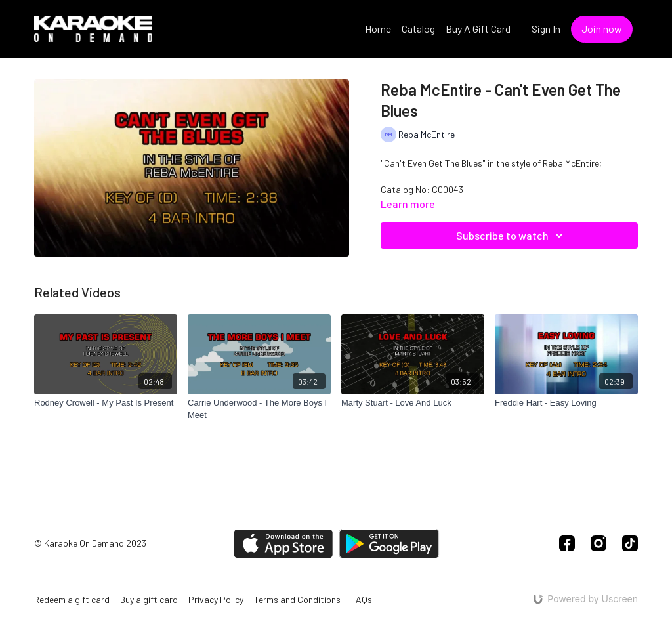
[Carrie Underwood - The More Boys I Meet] (259, 409)
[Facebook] (567, 543)
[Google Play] (389, 544)
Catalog (418, 29)
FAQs (362, 599)
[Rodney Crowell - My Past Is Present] (106, 403)
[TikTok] (630, 543)
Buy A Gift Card (478, 29)
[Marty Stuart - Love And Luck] (413, 403)
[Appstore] (283, 544)
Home (378, 29)
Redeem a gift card (72, 599)
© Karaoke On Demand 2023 (90, 543)
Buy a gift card (149, 599)
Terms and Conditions (297, 599)
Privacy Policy (216, 599)
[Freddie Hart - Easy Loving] (566, 403)
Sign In (546, 29)
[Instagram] (598, 543)
